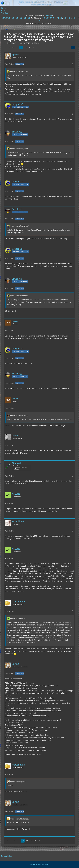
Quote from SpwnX (18, 782)
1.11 (76, 18)
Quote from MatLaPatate (20, 819)
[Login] (70, 3)
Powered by (40, 864)
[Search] (64, 3)
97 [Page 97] (34, 47)
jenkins (49, 15)
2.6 (21, 18)
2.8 (29, 18)
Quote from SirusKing (19, 415)
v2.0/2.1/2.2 (5, 18)
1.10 (71, 18)
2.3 (13, 18)
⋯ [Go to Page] (13, 47)
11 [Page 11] (17, 47)
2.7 (25, 18)
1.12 (39, 21)
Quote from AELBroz (19, 618)
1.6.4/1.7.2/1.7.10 (49, 18)
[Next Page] (38, 47)
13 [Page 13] (26, 47)
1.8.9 (60, 18)
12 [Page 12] (21, 47)
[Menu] (76, 3)
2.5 (17, 18)
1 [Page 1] (10, 47)
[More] (73, 64)
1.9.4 (65, 18)
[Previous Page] (6, 47)
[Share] (73, 48)
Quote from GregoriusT (20, 71)
